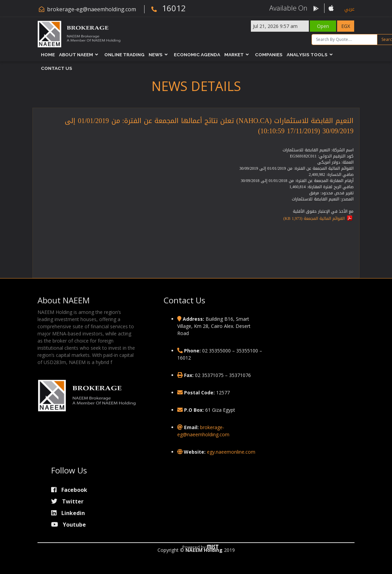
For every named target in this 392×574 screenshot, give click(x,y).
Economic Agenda (197, 55)
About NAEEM (76, 55)
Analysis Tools (307, 55)
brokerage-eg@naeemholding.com (92, 9)
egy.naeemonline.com (231, 452)
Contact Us (57, 68)
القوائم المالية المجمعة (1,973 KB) (314, 218)
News (156, 55)
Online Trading (125, 55)
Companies (269, 55)
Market (234, 55)
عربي (349, 9)
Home (48, 55)
